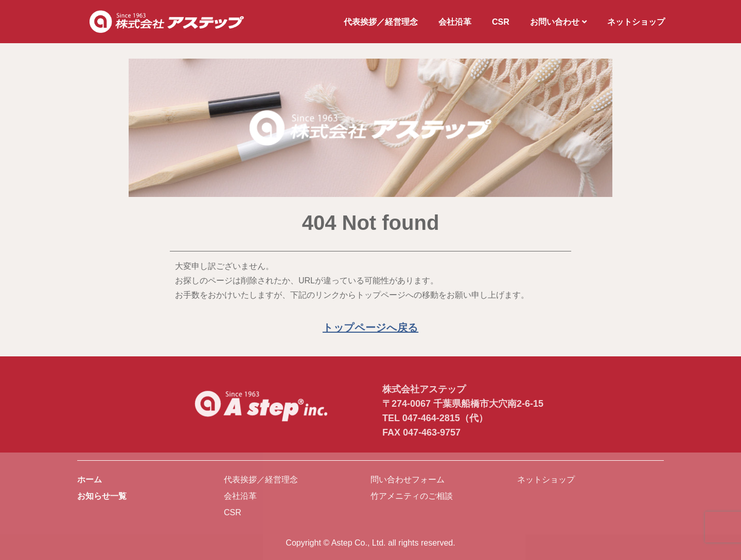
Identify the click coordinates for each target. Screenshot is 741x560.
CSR (501, 22)
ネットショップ (636, 22)
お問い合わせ (558, 22)
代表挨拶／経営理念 (381, 22)
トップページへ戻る (370, 328)
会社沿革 (455, 22)
